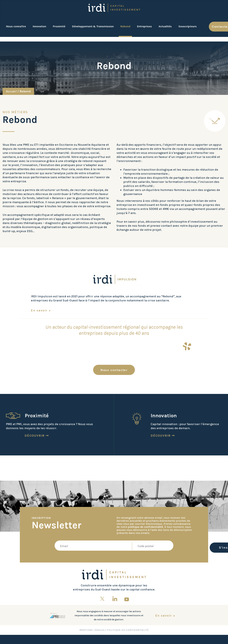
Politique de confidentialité (128, 630)
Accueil (11, 91)
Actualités (165, 26)
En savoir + (41, 310)
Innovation (39, 26)
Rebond (125, 26)
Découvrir (37, 436)
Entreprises (144, 26)
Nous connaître (16, 26)
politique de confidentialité (146, 527)
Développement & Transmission (93, 26)
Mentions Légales (92, 630)
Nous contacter (114, 370)
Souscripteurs (188, 26)
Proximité (59, 26)
